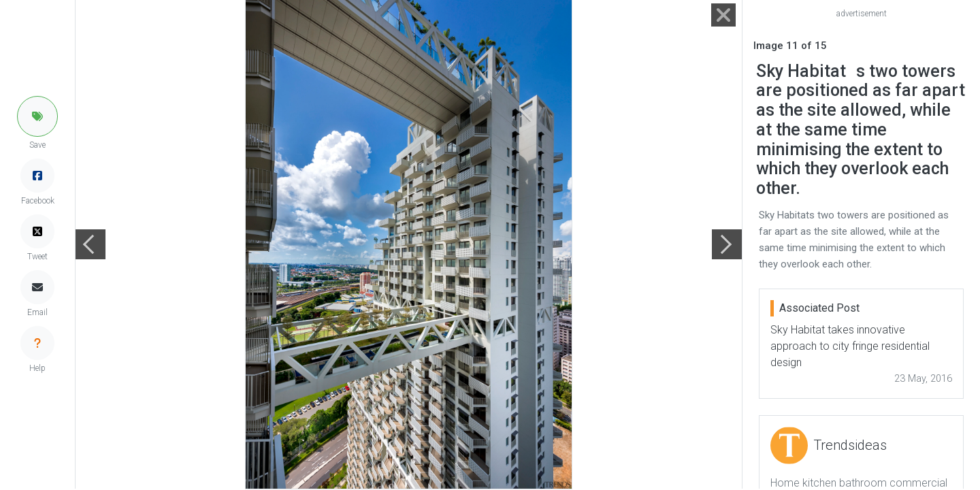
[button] (37, 116)
